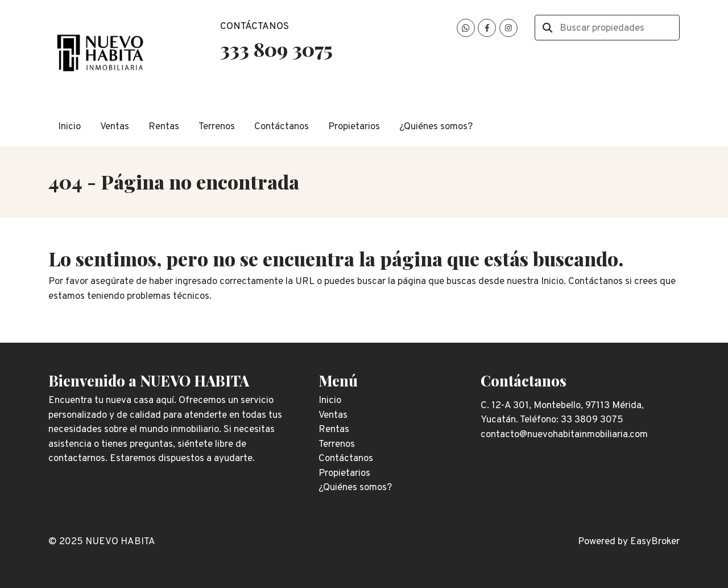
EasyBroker (655, 542)
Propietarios (354, 127)
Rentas (164, 127)
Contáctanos (282, 127)
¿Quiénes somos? (436, 127)
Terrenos (217, 127)
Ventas (115, 127)
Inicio (69, 127)
